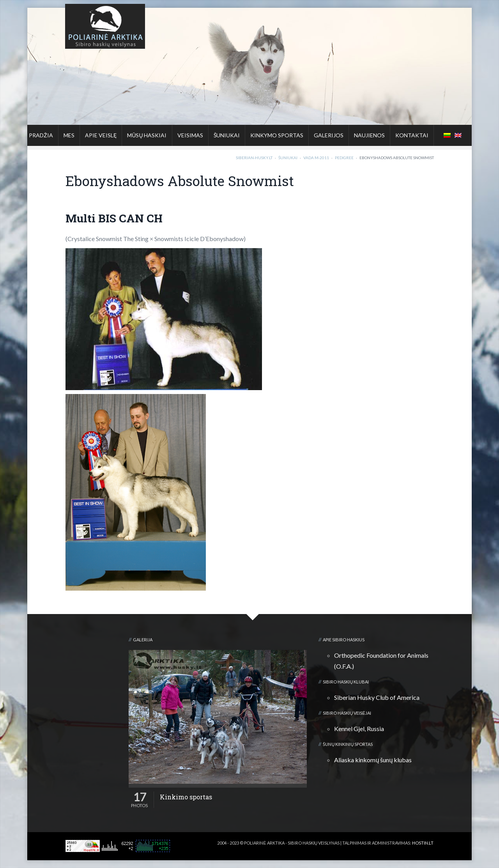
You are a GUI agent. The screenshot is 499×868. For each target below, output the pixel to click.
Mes (69, 135)
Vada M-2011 (316, 158)
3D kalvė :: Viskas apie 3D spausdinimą (341, 849)
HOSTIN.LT (423, 843)
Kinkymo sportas (277, 135)
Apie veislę (101, 135)
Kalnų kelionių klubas (408, 849)
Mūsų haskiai (147, 135)
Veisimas (190, 135)
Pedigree (344, 158)
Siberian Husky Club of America (377, 697)
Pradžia (41, 135)
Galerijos (329, 135)
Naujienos (369, 135)
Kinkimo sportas (186, 797)
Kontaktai (412, 135)
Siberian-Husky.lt (254, 158)
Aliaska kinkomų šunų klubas (373, 760)
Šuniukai (227, 135)
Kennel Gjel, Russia (359, 729)
